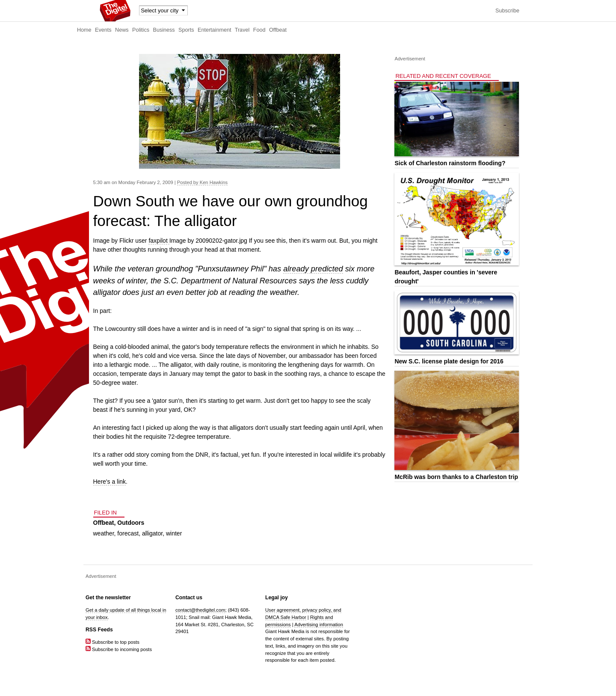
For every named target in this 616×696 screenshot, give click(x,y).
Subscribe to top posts (113, 642)
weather (104, 533)
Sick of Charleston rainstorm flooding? (450, 163)
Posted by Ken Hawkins (202, 182)
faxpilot (159, 241)
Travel (242, 30)
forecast (128, 533)
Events (103, 30)
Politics (141, 30)
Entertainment (214, 30)
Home (84, 30)
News (122, 30)
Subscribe (507, 11)
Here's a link (110, 482)
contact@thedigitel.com (200, 610)
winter (174, 533)
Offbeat (278, 30)
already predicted (313, 269)
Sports (186, 30)
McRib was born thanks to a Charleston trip (456, 477)
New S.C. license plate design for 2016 (449, 361)
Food (259, 30)
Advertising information (319, 625)
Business (164, 30)
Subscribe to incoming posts (119, 649)
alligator (152, 533)
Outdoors (131, 523)
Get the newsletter (108, 598)
